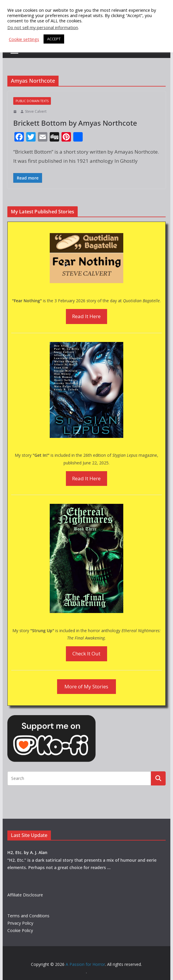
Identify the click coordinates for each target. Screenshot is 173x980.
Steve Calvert (36, 111)
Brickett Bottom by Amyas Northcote (75, 123)
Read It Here (86, 316)
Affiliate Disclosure (25, 895)
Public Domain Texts (32, 101)
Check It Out (86, 653)
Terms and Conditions (28, 916)
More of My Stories (86, 686)
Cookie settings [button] (24, 39)
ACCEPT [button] (54, 39)
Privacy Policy (20, 923)
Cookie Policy (20, 930)
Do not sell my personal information (43, 27)
